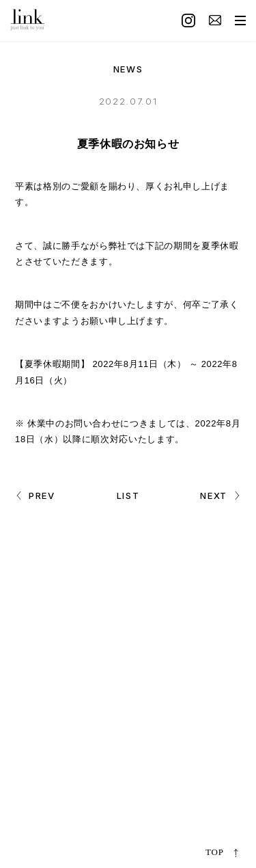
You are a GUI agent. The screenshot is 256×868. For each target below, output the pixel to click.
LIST (128, 496)
